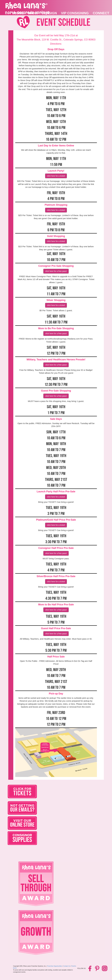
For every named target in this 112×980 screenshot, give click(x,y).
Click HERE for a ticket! (56, 176)
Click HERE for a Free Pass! (56, 271)
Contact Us (67, 966)
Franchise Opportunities (55, 966)
